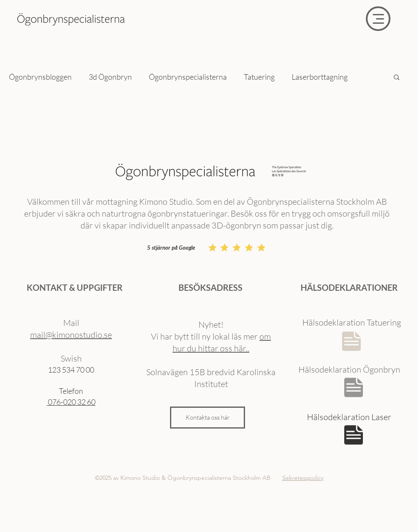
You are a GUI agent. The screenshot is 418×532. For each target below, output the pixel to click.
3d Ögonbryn (110, 77)
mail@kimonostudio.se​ (71, 335)
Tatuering (259, 77)
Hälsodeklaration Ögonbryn (349, 369)
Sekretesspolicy (303, 478)
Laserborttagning (320, 77)
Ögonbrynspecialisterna (188, 77)
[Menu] (378, 19)
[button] (397, 78)
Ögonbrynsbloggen (40, 77)
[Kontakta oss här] (208, 418)
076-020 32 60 (71, 402)
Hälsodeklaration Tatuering (352, 322)
